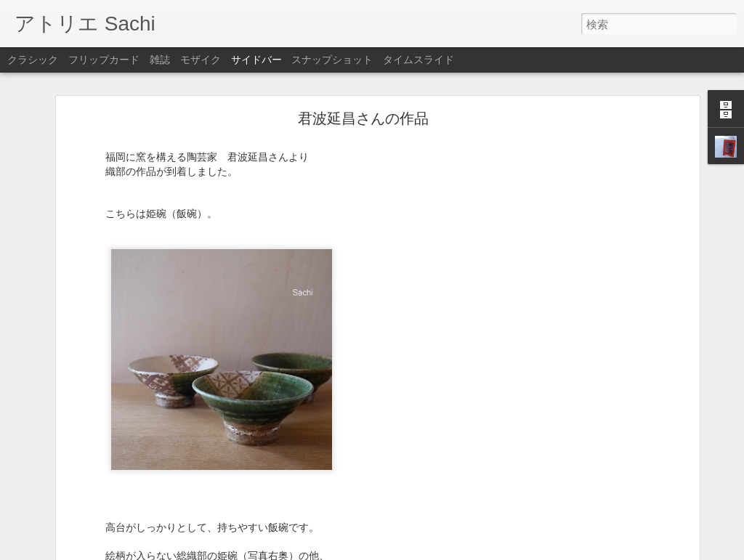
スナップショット (332, 60)
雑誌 (160, 60)
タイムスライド (418, 60)
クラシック (33, 60)
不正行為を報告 (460, 551)
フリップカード (104, 60)
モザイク (201, 60)
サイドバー (256, 60)
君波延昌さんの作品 (363, 78)
